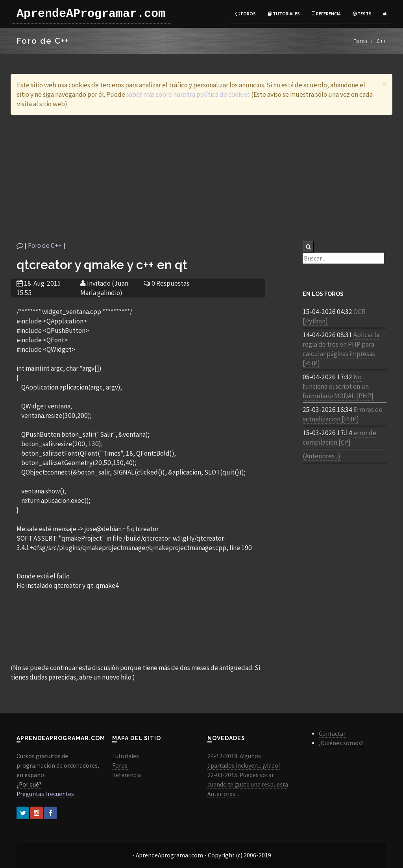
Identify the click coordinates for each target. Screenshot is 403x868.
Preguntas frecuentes (45, 794)
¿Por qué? (29, 784)
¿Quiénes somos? (341, 743)
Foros (246, 14)
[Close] (384, 84)
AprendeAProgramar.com (91, 14)
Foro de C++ (45, 246)
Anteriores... (223, 794)
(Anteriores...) (322, 456)
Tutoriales (284, 14)
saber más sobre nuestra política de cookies (188, 94)
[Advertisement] (201, 178)
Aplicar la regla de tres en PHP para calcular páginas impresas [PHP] (341, 349)
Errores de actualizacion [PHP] (343, 414)
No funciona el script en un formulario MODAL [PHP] (338, 386)
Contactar (332, 734)
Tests (362, 14)
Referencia (326, 14)
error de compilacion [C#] (339, 438)
